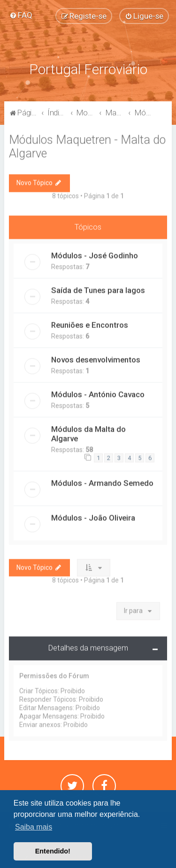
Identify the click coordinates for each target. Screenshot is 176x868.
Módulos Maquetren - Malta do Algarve (87, 145)
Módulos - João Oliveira (93, 516)
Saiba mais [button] (34, 827)
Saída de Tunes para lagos (98, 289)
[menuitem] (21, 15)
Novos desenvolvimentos (96, 358)
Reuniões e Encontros (90, 324)
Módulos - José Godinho (95, 254)
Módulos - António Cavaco (98, 393)
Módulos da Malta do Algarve (88, 433)
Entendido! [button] (53, 851)
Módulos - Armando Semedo (102, 481)
